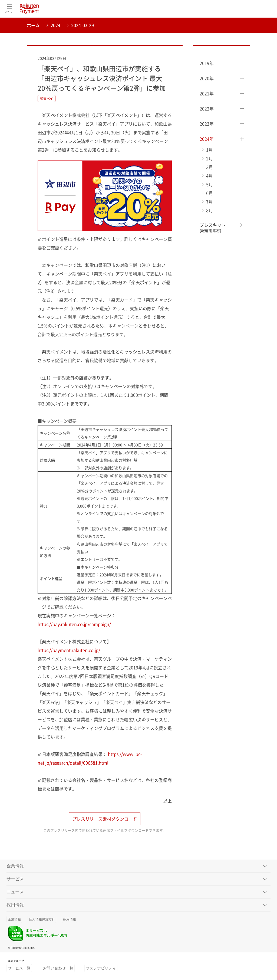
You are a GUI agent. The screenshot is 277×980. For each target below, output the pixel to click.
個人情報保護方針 (42, 921)
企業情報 (14, 921)
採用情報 (70, 921)
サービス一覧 (19, 969)
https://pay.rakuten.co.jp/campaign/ (74, 624)
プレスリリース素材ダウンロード (105, 820)
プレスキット (213, 228)
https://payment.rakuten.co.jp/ (69, 650)
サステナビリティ (101, 969)
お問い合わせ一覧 (58, 969)
